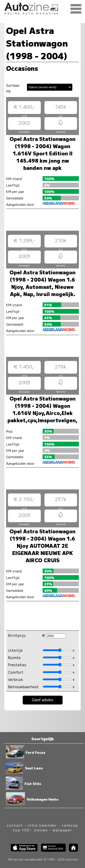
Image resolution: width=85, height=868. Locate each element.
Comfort (16, 672)
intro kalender (42, 825)
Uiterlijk (15, 650)
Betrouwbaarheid (23, 687)
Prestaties (17, 665)
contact (15, 825)
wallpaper (62, 830)
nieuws (41, 830)
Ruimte (14, 657)
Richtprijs (17, 635)
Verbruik (16, 679)
